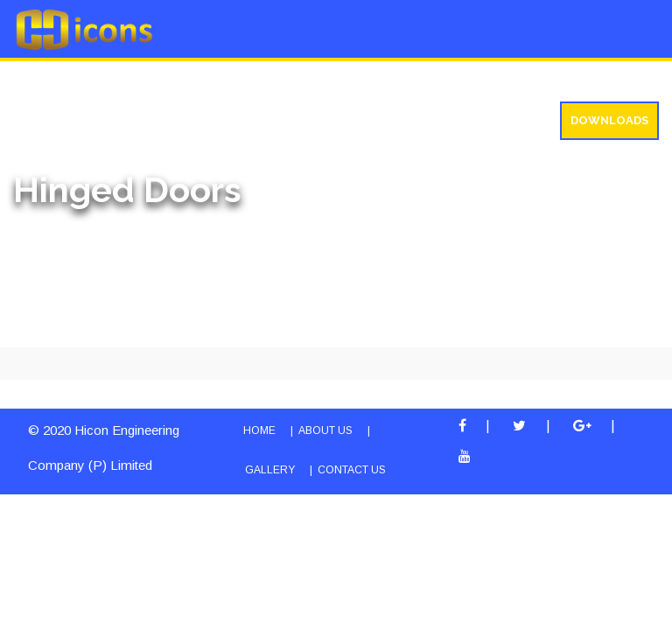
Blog (378, 80)
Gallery (308, 80)
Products (140, 80)
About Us (48, 80)
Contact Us (352, 470)
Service (227, 80)
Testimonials (467, 80)
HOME (259, 430)
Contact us (579, 80)
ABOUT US (325, 430)
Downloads (609, 120)
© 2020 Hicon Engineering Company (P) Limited (104, 448)
